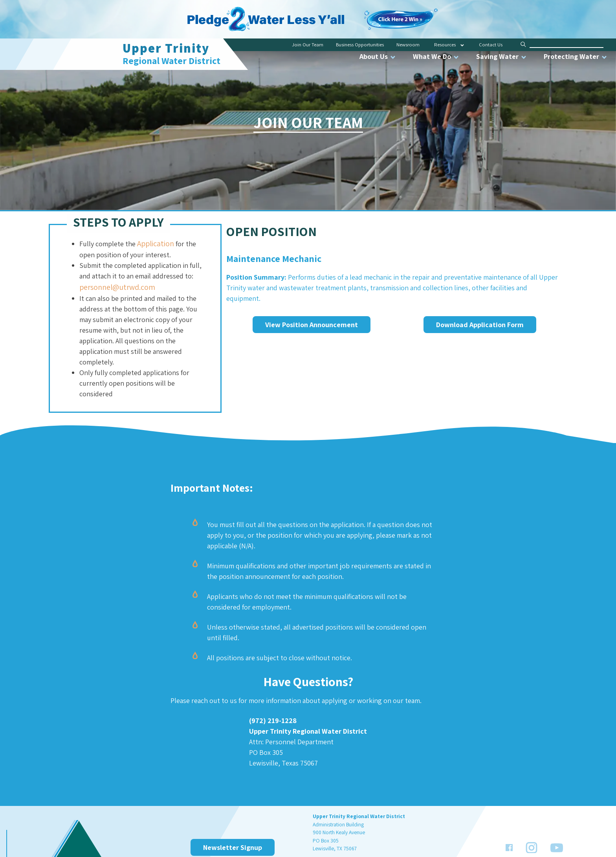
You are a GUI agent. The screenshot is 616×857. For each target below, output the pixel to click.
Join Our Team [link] (308, 45)
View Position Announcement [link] (312, 325)
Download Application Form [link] (480, 325)
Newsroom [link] (408, 45)
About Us (378, 56)
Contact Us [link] (491, 45)
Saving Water (502, 56)
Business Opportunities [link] (360, 45)
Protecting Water (576, 56)
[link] (401, 14)
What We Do (436, 56)
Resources (445, 45)
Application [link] (156, 244)
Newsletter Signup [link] (233, 847)
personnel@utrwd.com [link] (117, 287)
